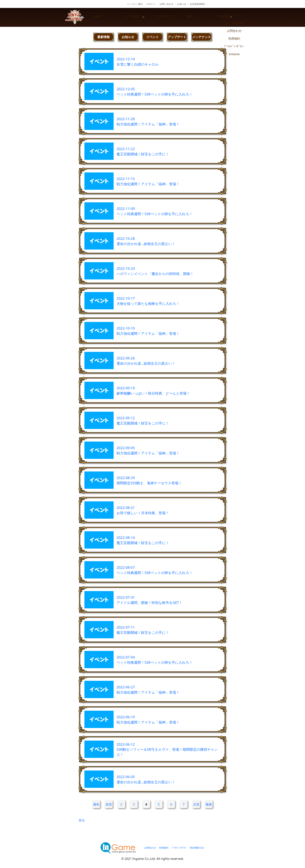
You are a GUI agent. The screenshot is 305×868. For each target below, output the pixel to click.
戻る (82, 820)
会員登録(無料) (198, 4)
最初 (96, 804)
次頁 (196, 804)
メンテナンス (202, 37)
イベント (152, 37)
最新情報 (103, 37)
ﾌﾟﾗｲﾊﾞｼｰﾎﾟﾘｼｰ (179, 848)
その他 (238, 17)
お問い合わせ (167, 4)
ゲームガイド (172, 17)
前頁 (109, 804)
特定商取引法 (197, 848)
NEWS (106, 17)
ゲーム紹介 (139, 17)
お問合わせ (150, 848)
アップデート (177, 37)
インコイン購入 (135, 4)
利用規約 (164, 848)
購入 (205, 17)
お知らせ (182, 4)
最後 (209, 804)
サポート (151, 4)
